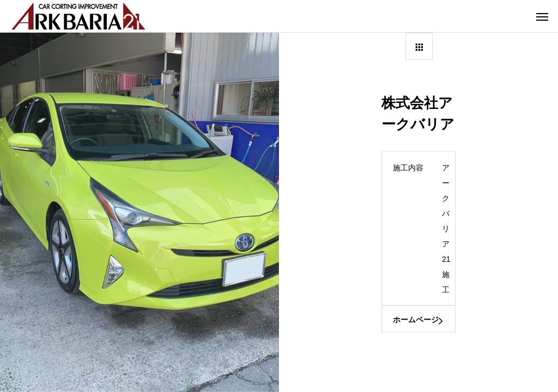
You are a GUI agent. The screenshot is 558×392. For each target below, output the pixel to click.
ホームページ (416, 320)
